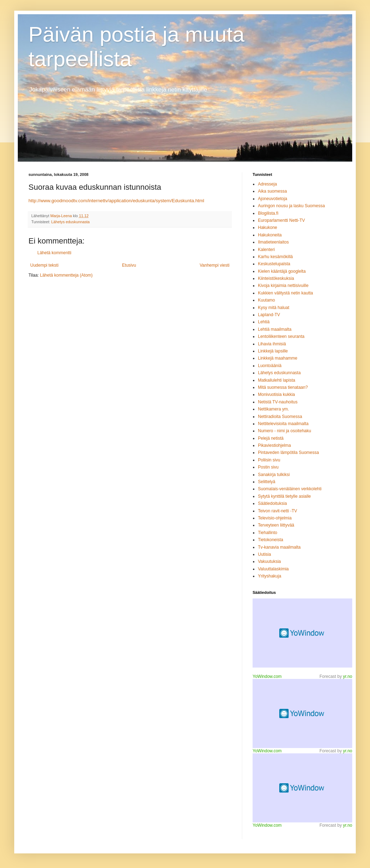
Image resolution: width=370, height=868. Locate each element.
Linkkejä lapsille (273, 351)
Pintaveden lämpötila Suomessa (288, 453)
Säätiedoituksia (272, 503)
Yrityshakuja (269, 576)
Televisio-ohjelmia (275, 518)
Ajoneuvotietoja (273, 199)
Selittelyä (267, 482)
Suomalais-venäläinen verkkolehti (290, 489)
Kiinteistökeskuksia (276, 278)
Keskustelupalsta (274, 264)
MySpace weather (302, 633)
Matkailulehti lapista (277, 380)
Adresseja (267, 184)
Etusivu (129, 265)
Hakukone (268, 228)
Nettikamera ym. (273, 409)
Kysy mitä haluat (274, 308)
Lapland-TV (269, 315)
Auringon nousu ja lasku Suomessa (291, 206)
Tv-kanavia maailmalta (279, 547)
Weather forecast (302, 713)
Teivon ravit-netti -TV (277, 511)
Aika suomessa (272, 191)
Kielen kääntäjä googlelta (282, 271)
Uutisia (265, 554)
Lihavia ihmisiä (272, 344)
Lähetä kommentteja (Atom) (66, 275)
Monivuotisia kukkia (276, 394)
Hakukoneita (270, 235)
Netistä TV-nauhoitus (278, 402)
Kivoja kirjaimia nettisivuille (283, 286)
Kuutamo (266, 300)
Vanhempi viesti (215, 265)
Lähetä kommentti (54, 253)
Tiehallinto (268, 533)
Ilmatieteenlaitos (273, 242)
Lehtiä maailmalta (275, 329)
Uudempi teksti (44, 265)
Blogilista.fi (268, 213)
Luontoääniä (270, 366)
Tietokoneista (271, 540)
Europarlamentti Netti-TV (281, 220)
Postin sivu (268, 467)
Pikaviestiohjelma (274, 445)
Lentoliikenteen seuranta (281, 336)
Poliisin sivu (269, 460)
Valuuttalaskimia (273, 569)
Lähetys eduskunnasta (70, 222)
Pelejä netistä (271, 438)
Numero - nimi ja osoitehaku (284, 431)
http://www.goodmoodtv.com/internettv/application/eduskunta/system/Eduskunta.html (116, 201)
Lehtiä (264, 322)
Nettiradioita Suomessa (280, 417)
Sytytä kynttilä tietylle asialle (284, 496)
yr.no (348, 676)
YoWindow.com (267, 676)
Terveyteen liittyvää (276, 525)
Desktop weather (302, 788)
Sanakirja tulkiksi (274, 475)
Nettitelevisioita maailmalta (283, 424)
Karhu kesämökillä (275, 257)
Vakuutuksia (269, 561)
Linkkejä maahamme (278, 358)
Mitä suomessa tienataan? (283, 387)
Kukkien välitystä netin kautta (286, 293)
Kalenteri (266, 250)
